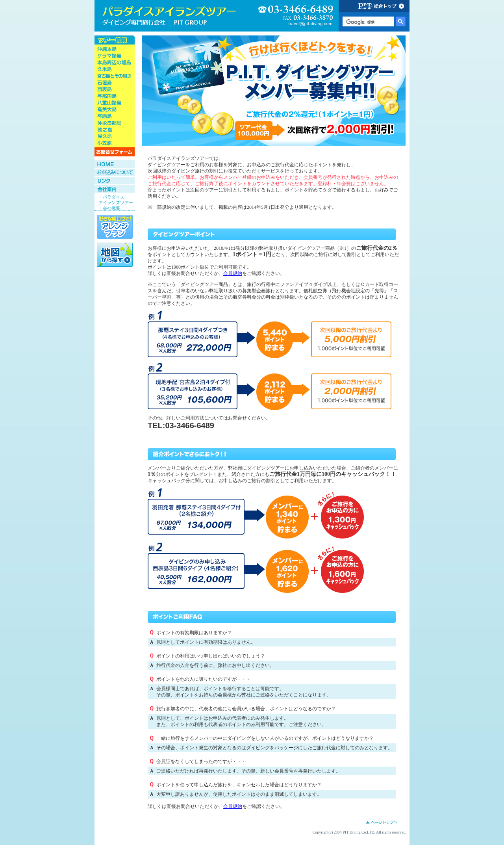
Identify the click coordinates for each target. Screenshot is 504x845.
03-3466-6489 (296, 16)
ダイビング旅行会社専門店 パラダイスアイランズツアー (169, 16)
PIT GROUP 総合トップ (374, 6)
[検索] (367, 22)
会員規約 (233, 273)
